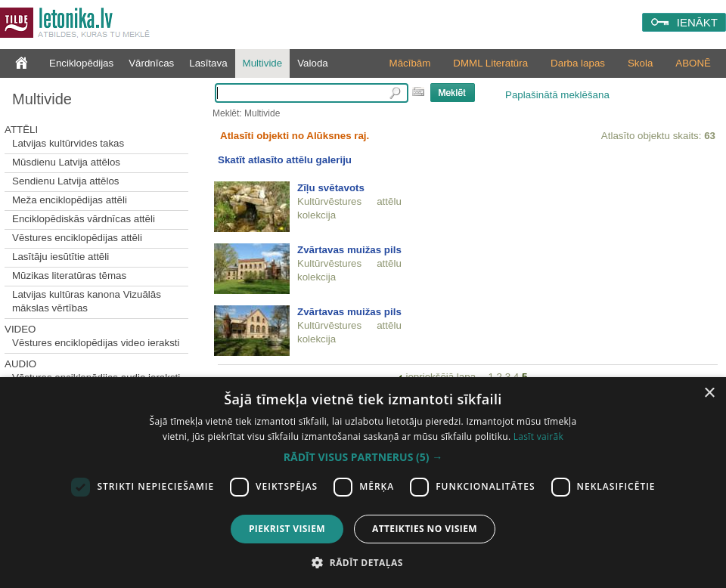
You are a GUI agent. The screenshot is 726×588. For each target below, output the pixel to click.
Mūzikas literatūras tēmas (69, 275)
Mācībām (410, 63)
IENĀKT (697, 22)
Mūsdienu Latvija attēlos (66, 162)
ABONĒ (693, 63)
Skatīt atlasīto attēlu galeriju (285, 160)
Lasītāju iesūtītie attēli (60, 257)
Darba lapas (578, 63)
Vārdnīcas (151, 63)
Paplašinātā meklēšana (557, 95)
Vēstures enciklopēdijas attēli (77, 238)
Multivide (263, 63)
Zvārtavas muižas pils (349, 250)
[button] (363, 457)
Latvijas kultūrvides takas (68, 143)
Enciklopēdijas (81, 63)
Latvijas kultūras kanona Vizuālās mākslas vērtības (87, 301)
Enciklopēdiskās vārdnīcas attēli (84, 219)
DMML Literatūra (490, 63)
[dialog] (363, 483)
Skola (640, 63)
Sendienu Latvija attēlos (66, 181)
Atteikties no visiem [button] (425, 529)
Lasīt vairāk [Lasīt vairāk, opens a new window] (538, 436)
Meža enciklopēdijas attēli (70, 200)
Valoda (313, 63)
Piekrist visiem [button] (287, 529)
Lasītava (208, 63)
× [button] (709, 393)
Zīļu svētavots (331, 188)
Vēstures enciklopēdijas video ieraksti (96, 343)
